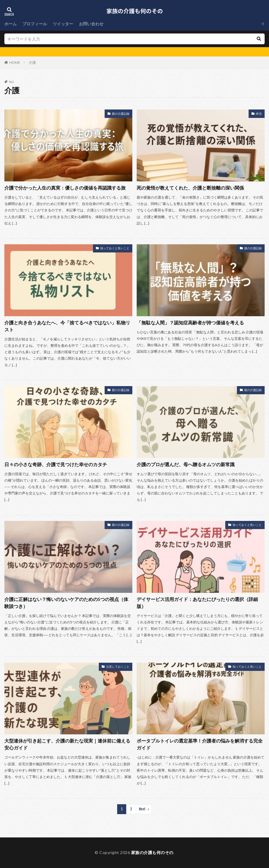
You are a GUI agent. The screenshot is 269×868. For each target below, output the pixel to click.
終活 (259, 114)
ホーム (10, 24)
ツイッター (63, 24)
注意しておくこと (118, 667)
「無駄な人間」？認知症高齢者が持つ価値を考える (190, 322)
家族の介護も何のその (152, 852)
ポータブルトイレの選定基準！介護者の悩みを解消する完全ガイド (200, 744)
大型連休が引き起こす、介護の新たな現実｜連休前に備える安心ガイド (67, 744)
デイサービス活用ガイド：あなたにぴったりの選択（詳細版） (197, 603)
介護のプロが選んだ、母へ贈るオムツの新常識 (186, 464)
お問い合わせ (91, 24)
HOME (15, 62)
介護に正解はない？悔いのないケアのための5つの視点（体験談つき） (66, 603)
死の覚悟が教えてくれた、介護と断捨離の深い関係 (190, 188)
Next (142, 809)
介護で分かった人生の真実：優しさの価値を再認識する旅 (65, 188)
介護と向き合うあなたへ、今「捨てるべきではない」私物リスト (67, 326)
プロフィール (35, 24)
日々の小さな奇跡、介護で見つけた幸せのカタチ (56, 464)
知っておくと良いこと (115, 248)
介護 (32, 62)
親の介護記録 (121, 114)
